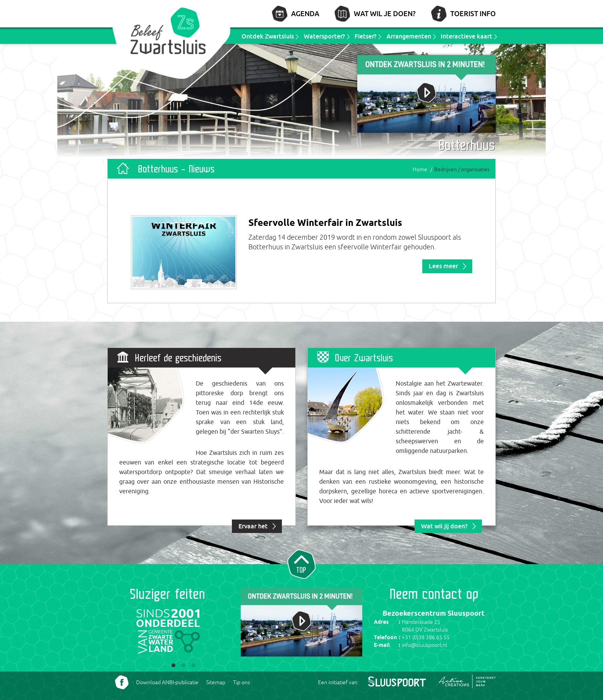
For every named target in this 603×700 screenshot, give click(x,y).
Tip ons (242, 682)
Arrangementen (409, 36)
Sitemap (216, 682)
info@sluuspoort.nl (425, 645)
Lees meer (443, 266)
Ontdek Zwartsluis (268, 36)
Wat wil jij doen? (444, 526)
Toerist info (473, 13)
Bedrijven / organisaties (462, 169)
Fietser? (366, 36)
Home (420, 169)
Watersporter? (324, 36)
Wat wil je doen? (385, 13)
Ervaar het (253, 526)
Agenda (305, 13)
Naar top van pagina (301, 563)
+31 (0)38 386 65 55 (426, 637)
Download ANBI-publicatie (167, 682)
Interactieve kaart (466, 36)
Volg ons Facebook (122, 682)
